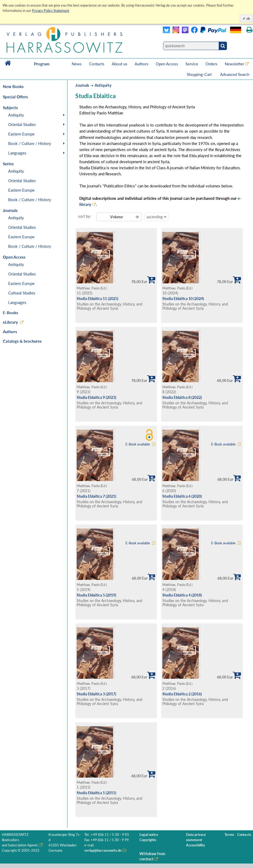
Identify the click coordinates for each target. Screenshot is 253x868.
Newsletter (234, 64)
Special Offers (15, 97)
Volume (116, 217)
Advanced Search (235, 74)
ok (248, 18)
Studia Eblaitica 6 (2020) (182, 496)
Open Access (167, 64)
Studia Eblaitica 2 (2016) (182, 694)
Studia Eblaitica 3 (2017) (96, 694)
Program (42, 64)
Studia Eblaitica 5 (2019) (96, 595)
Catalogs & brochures (22, 341)
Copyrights (148, 840)
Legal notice (149, 835)
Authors (142, 64)
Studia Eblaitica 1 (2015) (96, 793)
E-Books (11, 313)
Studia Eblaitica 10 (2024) (183, 299)
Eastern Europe (21, 134)
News (77, 64)
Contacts (97, 64)
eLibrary (10, 322)
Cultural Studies (22, 293)
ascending (157, 217)
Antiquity (16, 115)
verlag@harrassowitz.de (103, 850)
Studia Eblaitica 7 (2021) (96, 496)
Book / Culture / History (30, 143)
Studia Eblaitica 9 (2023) (96, 397)
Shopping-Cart (200, 74)
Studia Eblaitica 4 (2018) (182, 595)
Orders (211, 64)
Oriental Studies (22, 124)
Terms (229, 835)
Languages (17, 153)
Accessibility (196, 845)
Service (192, 64)
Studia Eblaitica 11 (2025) (98, 299)
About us (120, 64)
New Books (13, 86)
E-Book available (138, 444)
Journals (82, 85)
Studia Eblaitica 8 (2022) (182, 397)
